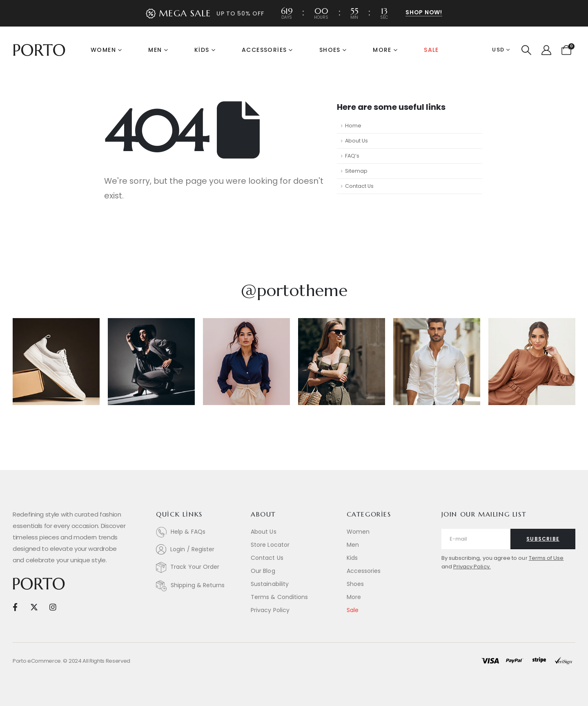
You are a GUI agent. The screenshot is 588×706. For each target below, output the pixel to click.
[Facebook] (15, 607)
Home (353, 126)
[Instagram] (53, 607)
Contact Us (359, 186)
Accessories (264, 50)
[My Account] (546, 50)
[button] (424, 13)
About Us (356, 141)
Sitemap (356, 171)
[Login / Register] (199, 549)
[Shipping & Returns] (199, 586)
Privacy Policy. (472, 567)
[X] (34, 607)
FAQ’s (352, 156)
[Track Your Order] (199, 567)
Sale (431, 50)
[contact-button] (543, 539)
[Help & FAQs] (199, 532)
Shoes (330, 50)
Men (155, 50)
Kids (202, 50)
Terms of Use (546, 558)
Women (103, 50)
